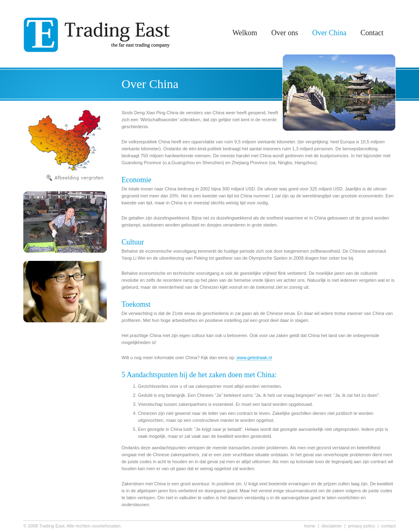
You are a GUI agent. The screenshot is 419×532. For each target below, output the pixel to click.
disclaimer (332, 526)
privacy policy (361, 526)
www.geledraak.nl (254, 358)
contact (389, 526)
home (310, 526)
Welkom (245, 33)
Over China (329, 33)
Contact (372, 33)
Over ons (285, 33)
